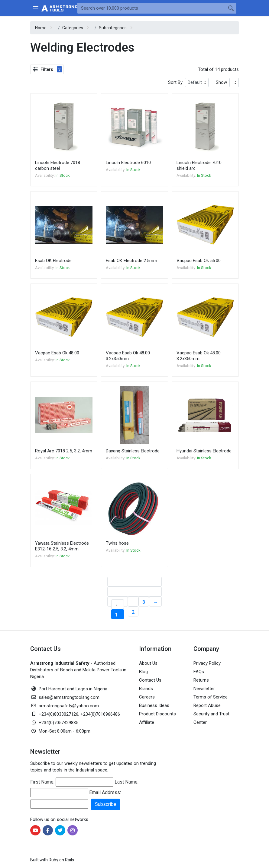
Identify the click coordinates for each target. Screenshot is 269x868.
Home (41, 28)
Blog (143, 672)
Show (221, 82)
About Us (148, 663)
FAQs (199, 672)
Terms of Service (211, 697)
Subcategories (113, 28)
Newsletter (204, 689)
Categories (73, 28)
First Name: (42, 782)
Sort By (175, 82)
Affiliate (147, 722)
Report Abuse (207, 705)
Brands (146, 689)
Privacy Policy (207, 663)
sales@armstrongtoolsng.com (69, 697)
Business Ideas (154, 705)
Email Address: (105, 792)
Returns (201, 680)
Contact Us (150, 680)
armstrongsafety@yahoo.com (69, 706)
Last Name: (126, 782)
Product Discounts (157, 714)
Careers (147, 697)
